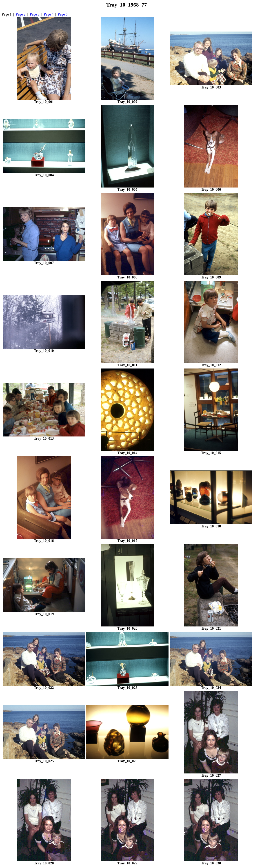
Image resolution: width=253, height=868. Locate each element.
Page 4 (49, 14)
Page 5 (63, 14)
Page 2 (21, 14)
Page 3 (35, 14)
